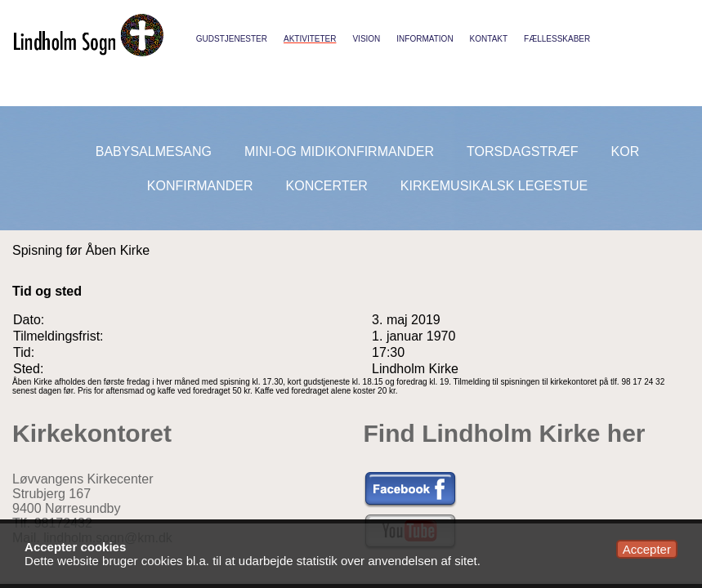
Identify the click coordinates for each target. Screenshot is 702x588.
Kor (626, 151)
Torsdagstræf (523, 151)
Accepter (647, 549)
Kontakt (489, 39)
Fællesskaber (557, 39)
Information (425, 39)
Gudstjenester (232, 39)
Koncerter (327, 186)
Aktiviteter (310, 39)
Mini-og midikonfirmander (339, 151)
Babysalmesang (154, 151)
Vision (366, 39)
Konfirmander (200, 186)
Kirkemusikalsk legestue (494, 186)
